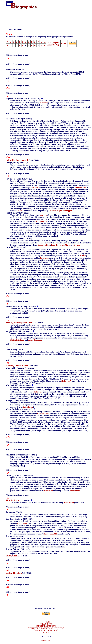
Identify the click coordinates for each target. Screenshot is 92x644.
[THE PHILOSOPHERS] (46, 627)
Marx (67, 245)
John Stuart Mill (51, 534)
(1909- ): (22, 455)
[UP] (48, 623)
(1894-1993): (17, 213)
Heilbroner (43, 103)
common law (80, 187)
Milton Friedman (17, 340)
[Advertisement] (49, 17)
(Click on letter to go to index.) (18, 55)
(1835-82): (21, 307)
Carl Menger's (43, 414)
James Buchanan (35, 340)
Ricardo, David (13, 500)
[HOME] (46, 633)
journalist (43, 215)
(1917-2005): (18, 549)
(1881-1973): (19, 409)
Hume (36, 187)
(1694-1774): (19, 476)
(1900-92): (19, 179)
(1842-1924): (19, 385)
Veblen (61, 245)
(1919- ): (19, 238)
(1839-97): (17, 163)
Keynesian (44, 258)
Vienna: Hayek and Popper (61, 211)
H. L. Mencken (41, 221)
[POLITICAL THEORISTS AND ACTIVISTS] (46, 629)
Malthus (47, 245)
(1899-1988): (16, 247)
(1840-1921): (17, 400)
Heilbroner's (66, 381)
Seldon (83, 256)
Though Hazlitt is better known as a (25, 215)
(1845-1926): (23, 98)
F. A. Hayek (28, 407)
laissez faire (48, 491)
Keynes (77, 245)
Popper (20, 211)
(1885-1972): (19, 331)
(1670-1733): (20, 368)
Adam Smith (75, 491)
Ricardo (54, 245)
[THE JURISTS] (46, 625)
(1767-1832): (19, 519)
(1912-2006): (19, 119)
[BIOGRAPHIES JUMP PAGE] (46, 631)
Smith (40, 245)
